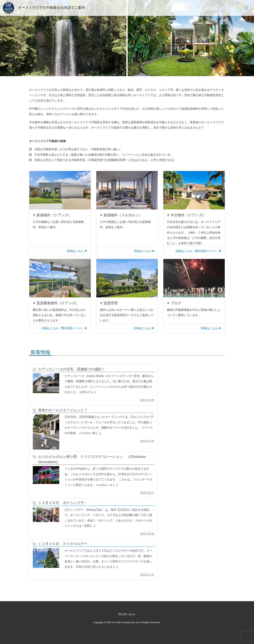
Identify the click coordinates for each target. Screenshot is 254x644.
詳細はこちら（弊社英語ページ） (198, 251)
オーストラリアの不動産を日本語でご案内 (44, 8)
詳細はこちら (77, 251)
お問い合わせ (127, 614)
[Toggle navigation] (246, 8)
